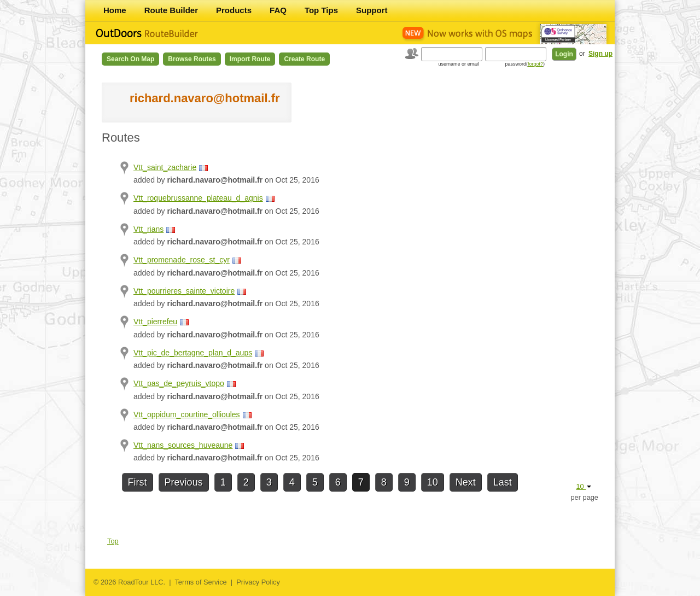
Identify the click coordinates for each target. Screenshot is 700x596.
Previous (184, 482)
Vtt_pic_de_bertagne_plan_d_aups (193, 353)
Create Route (304, 59)
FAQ (278, 10)
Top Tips (321, 10)
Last (503, 482)
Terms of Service (200, 582)
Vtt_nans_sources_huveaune (183, 445)
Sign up (600, 54)
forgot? (535, 64)
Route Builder (171, 10)
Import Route (250, 59)
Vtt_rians (148, 229)
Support (372, 10)
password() (525, 64)
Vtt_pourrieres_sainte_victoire (184, 291)
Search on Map (130, 59)
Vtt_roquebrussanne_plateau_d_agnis (198, 198)
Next (466, 482)
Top (113, 541)
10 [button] (584, 486)
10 (433, 482)
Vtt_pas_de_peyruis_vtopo (179, 383)
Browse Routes (192, 59)
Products (234, 10)
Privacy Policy (258, 582)
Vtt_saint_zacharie (165, 167)
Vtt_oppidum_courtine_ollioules (187, 414)
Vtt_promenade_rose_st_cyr (182, 260)
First (138, 482)
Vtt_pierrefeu (155, 322)
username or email (459, 64)
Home (115, 10)
